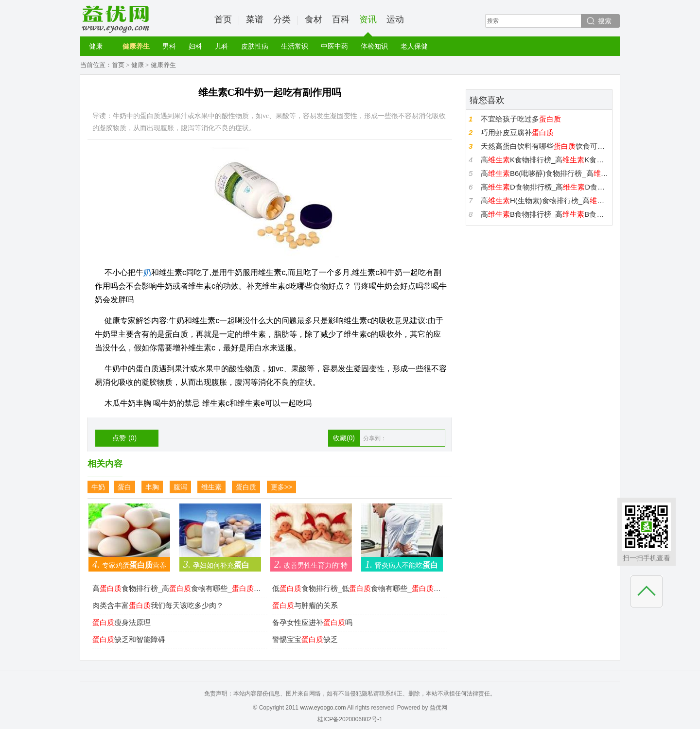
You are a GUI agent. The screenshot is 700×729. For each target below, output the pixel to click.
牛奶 (98, 487)
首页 (223, 19)
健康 (96, 46)
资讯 (368, 26)
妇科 (195, 46)
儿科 (222, 46)
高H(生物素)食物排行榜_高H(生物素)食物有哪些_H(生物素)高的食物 (545, 200)
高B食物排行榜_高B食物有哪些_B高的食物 (545, 214)
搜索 (605, 21)
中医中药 (334, 46)
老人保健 (414, 46)
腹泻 (180, 487)
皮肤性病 (255, 46)
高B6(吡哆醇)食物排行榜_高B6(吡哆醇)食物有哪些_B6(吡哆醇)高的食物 (545, 173)
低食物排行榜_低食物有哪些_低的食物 (357, 588)
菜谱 (255, 19)
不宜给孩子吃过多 (521, 119)
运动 (395, 19)
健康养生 (136, 46)
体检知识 (374, 46)
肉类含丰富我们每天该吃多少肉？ (158, 605)
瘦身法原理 (122, 622)
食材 (314, 19)
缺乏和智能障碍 (129, 639)
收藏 (344, 438)
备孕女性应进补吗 (312, 622)
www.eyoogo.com (323, 708)
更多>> (281, 487)
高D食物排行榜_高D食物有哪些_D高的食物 (545, 187)
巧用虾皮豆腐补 (517, 132)
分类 (282, 19)
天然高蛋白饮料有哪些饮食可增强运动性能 (545, 146)
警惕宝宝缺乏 (305, 639)
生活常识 (295, 46)
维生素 (211, 487)
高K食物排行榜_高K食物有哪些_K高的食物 (545, 160)
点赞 (124, 438)
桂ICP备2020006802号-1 (350, 719)
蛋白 (124, 487)
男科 (169, 46)
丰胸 (152, 487)
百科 (341, 19)
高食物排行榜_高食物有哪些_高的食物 (177, 588)
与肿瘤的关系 (305, 605)
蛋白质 (246, 487)
